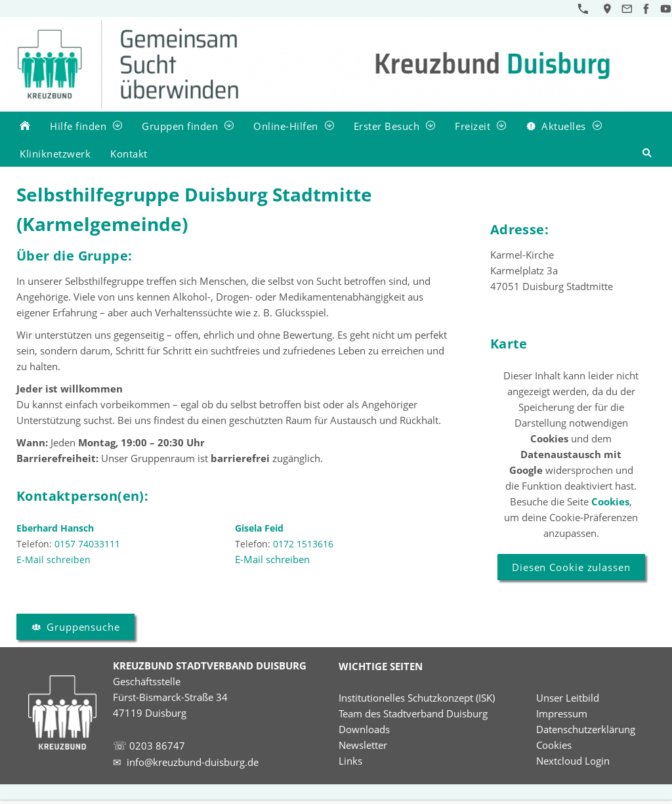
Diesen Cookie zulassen (571, 567)
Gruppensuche (75, 627)
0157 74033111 (87, 544)
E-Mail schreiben (272, 559)
